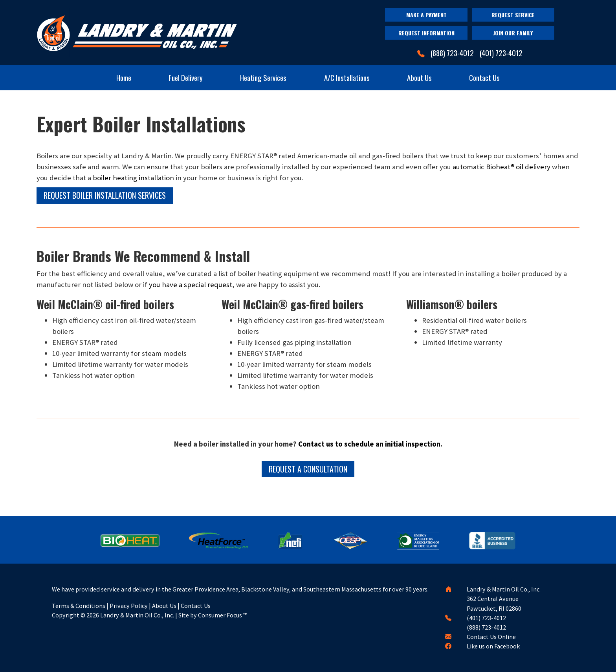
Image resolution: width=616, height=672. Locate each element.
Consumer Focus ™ (223, 615)
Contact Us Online (491, 637)
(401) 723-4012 (501, 53)
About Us (419, 78)
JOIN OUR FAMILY (513, 33)
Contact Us (484, 78)
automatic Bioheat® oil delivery (501, 167)
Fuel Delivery (186, 78)
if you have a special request (188, 285)
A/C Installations (347, 78)
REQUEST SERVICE (513, 15)
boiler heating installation (133, 178)
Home (124, 78)
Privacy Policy (129, 606)
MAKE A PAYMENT (426, 15)
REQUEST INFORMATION (426, 33)
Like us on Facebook (493, 646)
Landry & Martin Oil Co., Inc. (137, 615)
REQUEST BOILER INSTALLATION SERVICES (105, 195)
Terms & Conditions (79, 606)
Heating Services (263, 78)
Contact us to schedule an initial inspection (369, 444)
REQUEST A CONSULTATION (308, 469)
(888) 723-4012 (452, 53)
